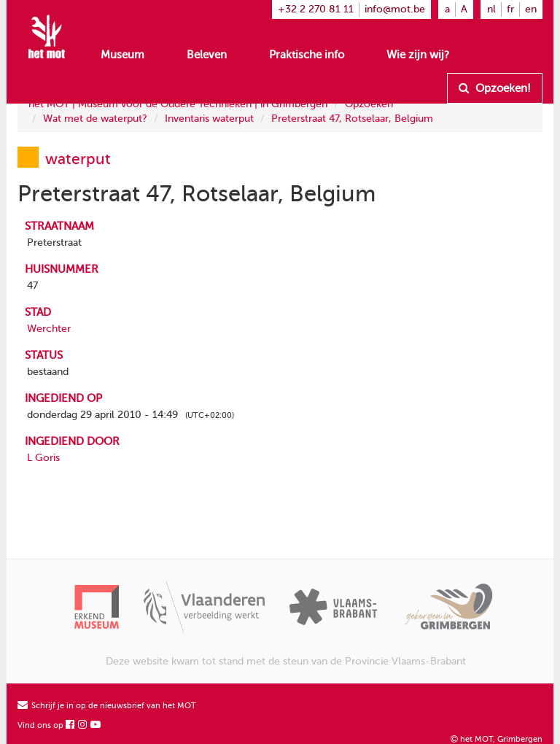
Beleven (207, 55)
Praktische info (307, 55)
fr (510, 9)
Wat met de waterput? (95, 119)
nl (491, 9)
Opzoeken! (495, 88)
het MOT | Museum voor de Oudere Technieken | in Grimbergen (178, 104)
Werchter (49, 329)
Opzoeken (369, 104)
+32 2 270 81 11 (316, 9)
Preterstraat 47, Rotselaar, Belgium (352, 119)
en (531, 9)
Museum (122, 55)
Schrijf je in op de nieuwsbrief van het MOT (107, 706)
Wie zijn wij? (418, 55)
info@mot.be (395, 9)
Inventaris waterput (209, 119)
